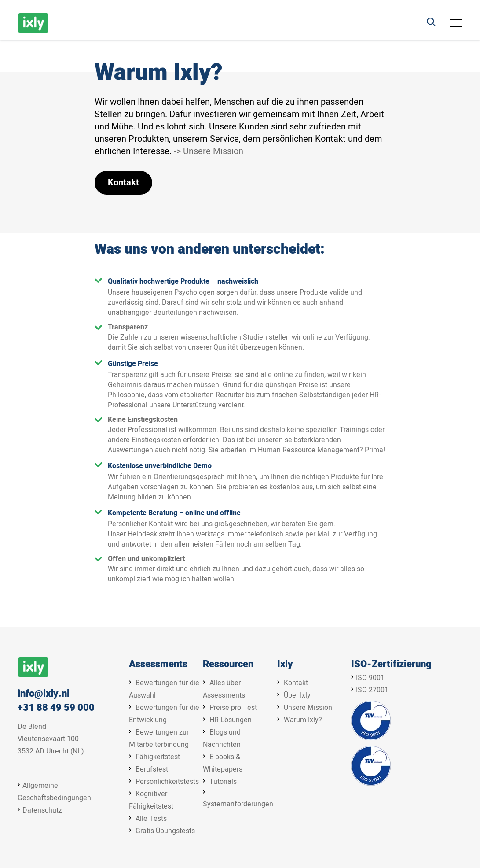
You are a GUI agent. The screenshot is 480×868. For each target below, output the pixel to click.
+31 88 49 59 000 (56, 708)
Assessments (158, 664)
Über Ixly (297, 695)
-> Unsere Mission (209, 151)
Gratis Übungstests (165, 831)
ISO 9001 (370, 678)
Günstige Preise (133, 364)
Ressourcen (228, 664)
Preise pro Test (233, 708)
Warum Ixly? (303, 720)
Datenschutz (42, 810)
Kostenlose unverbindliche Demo (160, 466)
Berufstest (152, 769)
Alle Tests (151, 819)
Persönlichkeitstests (167, 782)
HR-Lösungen (231, 720)
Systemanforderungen (238, 804)
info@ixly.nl (44, 694)
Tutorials (223, 782)
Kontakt (123, 183)
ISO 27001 (372, 690)
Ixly (285, 664)
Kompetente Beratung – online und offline (174, 513)
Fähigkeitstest (158, 757)
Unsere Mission (308, 708)
